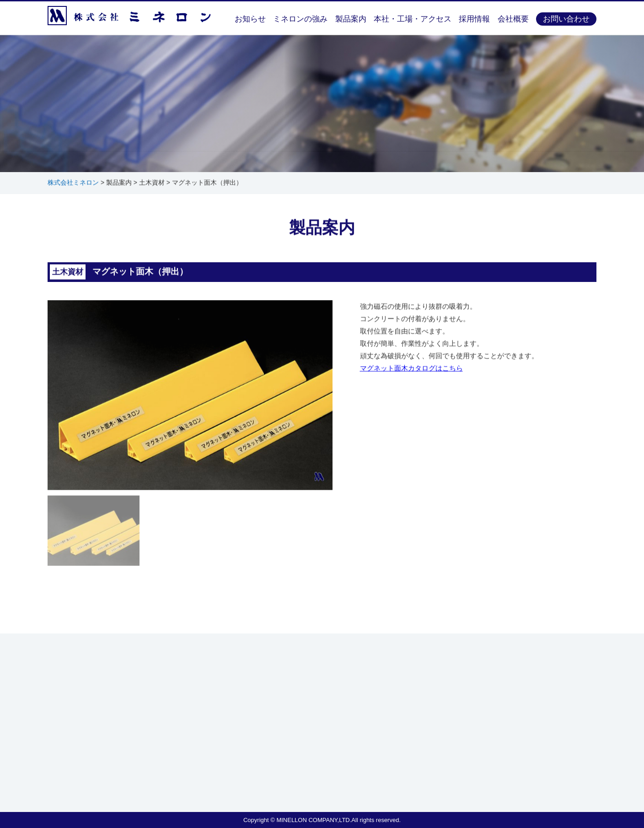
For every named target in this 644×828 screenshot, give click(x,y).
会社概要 (513, 19)
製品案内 (351, 19)
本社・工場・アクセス (413, 19)
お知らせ (250, 19)
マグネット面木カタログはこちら (411, 369)
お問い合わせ (566, 19)
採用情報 (474, 19)
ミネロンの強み (300, 19)
